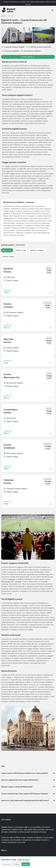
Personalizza (7, 864)
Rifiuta (17, 864)
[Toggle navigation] (52, 10)
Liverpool (12, 579)
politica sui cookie (23, 860)
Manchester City (7, 582)
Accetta (26, 864)
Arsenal (18, 582)
